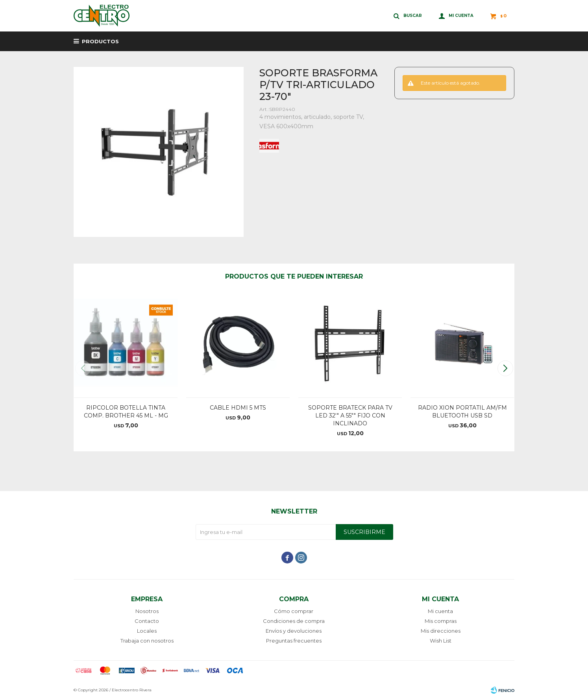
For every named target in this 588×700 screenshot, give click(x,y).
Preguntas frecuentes (294, 641)
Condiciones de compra (294, 621)
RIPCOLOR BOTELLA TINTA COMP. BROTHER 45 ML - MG (126, 412)
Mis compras (441, 621)
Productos (100, 41)
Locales (147, 631)
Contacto (147, 621)
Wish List (441, 641)
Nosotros (147, 611)
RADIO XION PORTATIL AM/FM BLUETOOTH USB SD (462, 412)
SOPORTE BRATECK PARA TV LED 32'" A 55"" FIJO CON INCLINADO (350, 416)
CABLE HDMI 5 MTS (238, 408)
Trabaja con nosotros (147, 641)
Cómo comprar (294, 611)
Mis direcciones (441, 631)
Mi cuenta (440, 611)
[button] (505, 368)
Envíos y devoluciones (294, 631)
